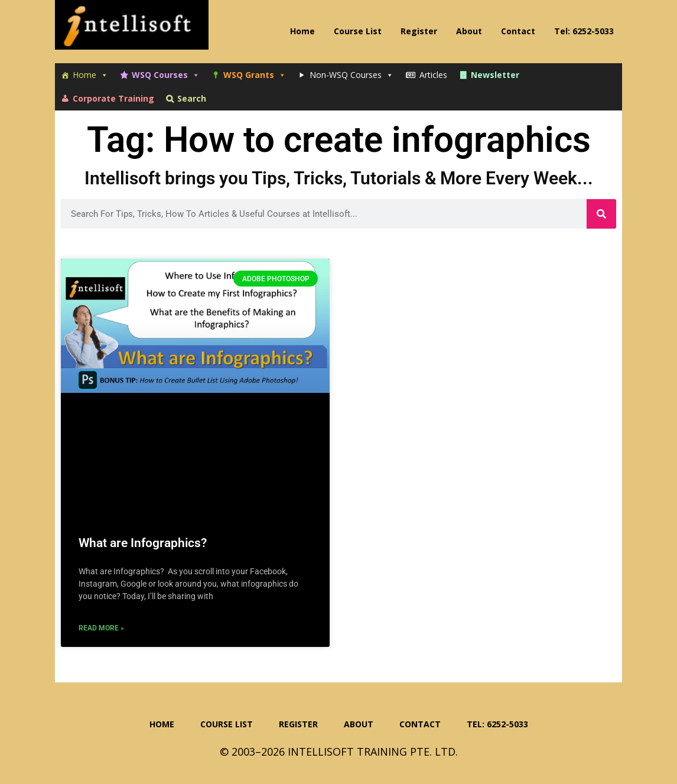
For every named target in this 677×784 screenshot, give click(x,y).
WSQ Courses (166, 75)
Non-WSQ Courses (351, 75)
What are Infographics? (143, 543)
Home (90, 75)
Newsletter (495, 75)
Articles (433, 75)
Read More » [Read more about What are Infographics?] (101, 628)
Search (192, 98)
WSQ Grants (255, 75)
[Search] (601, 214)
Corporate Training (113, 98)
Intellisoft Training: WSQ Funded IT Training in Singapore (132, 30)
